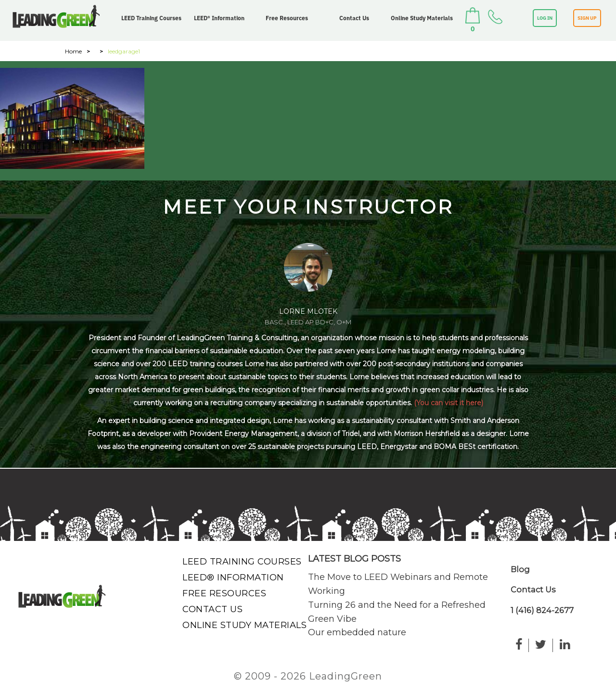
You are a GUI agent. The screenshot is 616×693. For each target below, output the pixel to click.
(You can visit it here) (449, 403)
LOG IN (545, 18)
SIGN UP (587, 18)
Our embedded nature (357, 632)
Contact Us (354, 18)
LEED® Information (219, 18)
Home (73, 51)
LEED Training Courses (151, 18)
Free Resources (287, 18)
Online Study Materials (422, 18)
